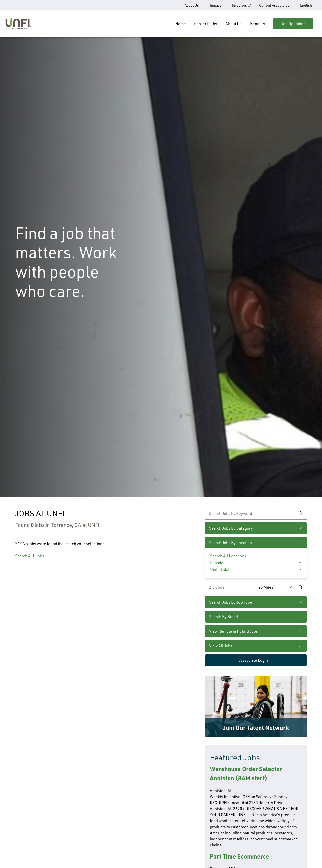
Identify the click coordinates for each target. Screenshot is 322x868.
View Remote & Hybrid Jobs (233, 631)
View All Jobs (221, 646)
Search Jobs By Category (231, 528)
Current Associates (274, 5)
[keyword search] (256, 513)
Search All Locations (228, 556)
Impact (215, 5)
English (306, 5)
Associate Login (254, 660)
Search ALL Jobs (30, 556)
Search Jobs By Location (230, 543)
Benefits (258, 24)
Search (301, 513)
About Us (192, 5)
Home (181, 24)
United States (222, 569)
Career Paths (206, 24)
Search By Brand (224, 616)
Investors (239, 5)
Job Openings (293, 24)
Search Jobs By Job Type (231, 602)
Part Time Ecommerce (239, 856)
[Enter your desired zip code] (230, 587)
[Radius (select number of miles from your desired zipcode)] (276, 587)
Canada (217, 562)
